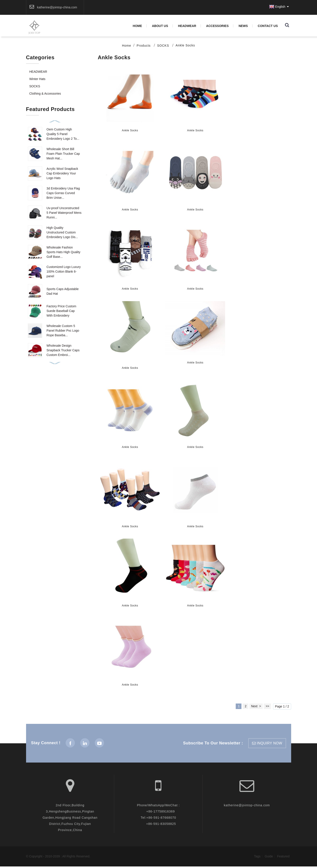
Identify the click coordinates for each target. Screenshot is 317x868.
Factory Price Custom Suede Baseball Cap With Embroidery (62, 312)
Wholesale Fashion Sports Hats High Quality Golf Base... (64, 252)
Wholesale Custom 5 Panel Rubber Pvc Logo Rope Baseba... (63, 331)
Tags (257, 858)
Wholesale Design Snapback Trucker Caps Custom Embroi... (63, 351)
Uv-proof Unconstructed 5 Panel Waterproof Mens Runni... (64, 213)
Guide (269, 858)
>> (267, 708)
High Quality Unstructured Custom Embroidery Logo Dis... (62, 233)
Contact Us (268, 26)
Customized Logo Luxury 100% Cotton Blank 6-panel (64, 272)
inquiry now (269, 745)
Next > (256, 708)
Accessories (217, 26)
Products (144, 46)
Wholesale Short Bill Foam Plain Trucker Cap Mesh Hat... (63, 154)
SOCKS (163, 46)
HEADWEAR (187, 26)
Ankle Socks (185, 46)
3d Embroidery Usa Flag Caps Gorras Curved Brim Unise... (63, 193)
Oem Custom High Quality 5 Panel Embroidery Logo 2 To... (63, 134)
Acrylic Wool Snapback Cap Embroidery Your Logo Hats (62, 174)
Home (137, 26)
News (243, 26)
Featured (283, 858)
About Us (160, 26)
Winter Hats (37, 79)
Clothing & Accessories (45, 94)
